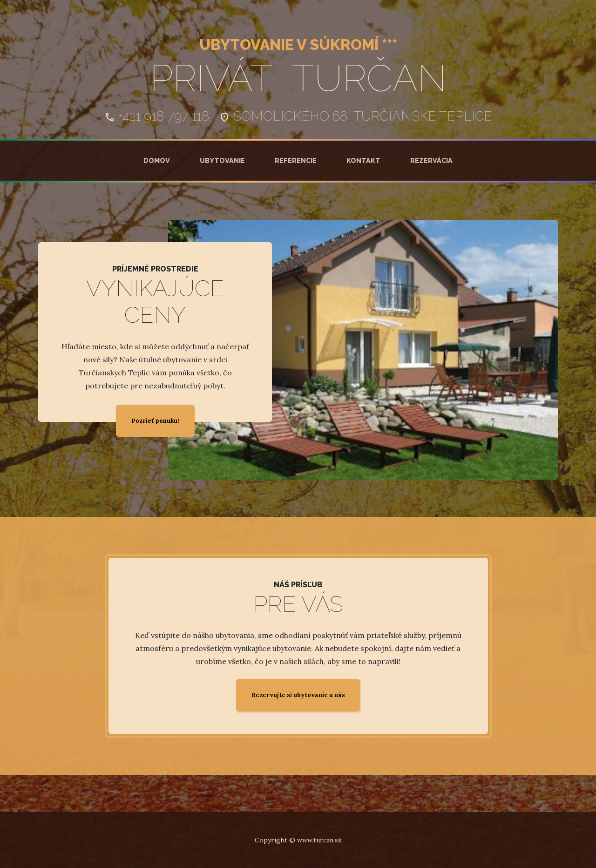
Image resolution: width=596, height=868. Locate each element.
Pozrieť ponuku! (155, 421)
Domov (157, 160)
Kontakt (363, 160)
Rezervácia (431, 160)
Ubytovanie (222, 160)
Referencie (296, 160)
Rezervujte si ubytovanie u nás (298, 695)
